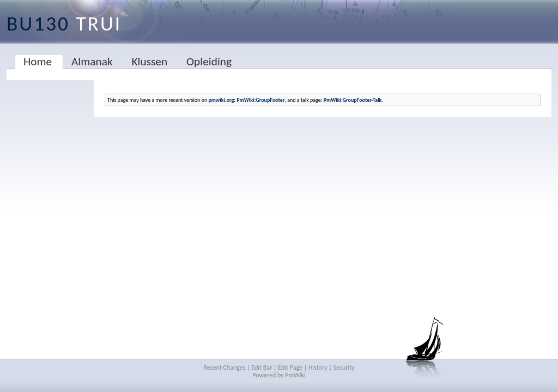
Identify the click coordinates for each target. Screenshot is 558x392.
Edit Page (290, 367)
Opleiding (209, 62)
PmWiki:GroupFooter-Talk (353, 100)
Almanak (92, 62)
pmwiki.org (221, 100)
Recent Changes (224, 367)
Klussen (149, 62)
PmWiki (295, 375)
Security (344, 367)
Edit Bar (262, 367)
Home (38, 62)
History (318, 367)
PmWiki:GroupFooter (260, 100)
